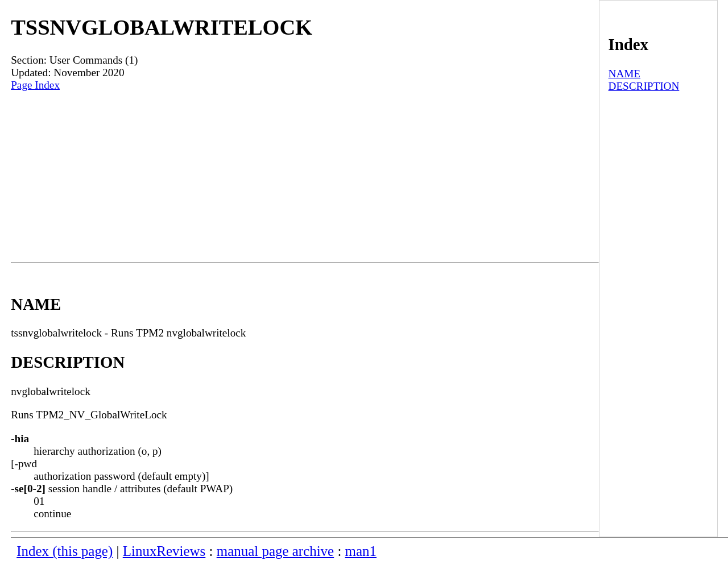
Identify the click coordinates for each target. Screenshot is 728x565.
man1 (361, 551)
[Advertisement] (305, 177)
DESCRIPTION (644, 86)
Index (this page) (65, 551)
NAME (625, 74)
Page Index (35, 85)
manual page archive (275, 551)
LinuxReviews (164, 551)
